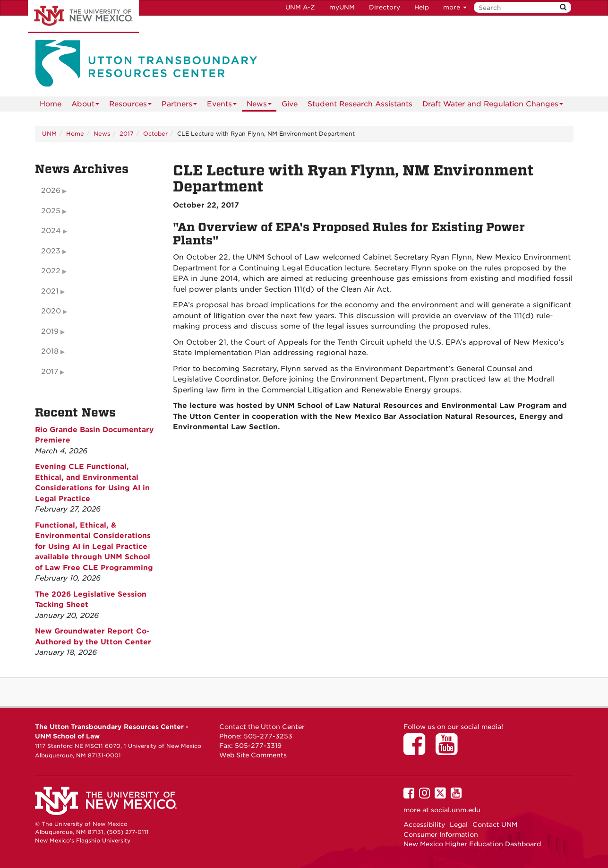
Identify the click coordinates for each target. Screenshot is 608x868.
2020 (51, 311)
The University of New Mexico (83, 17)
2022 (51, 271)
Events (222, 106)
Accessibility (424, 825)
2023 (51, 251)
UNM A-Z (300, 7)
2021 (50, 291)
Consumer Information (441, 834)
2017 (127, 134)
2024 (51, 231)
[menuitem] (51, 104)
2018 (50, 351)
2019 (50, 331)
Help (422, 7)
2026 (51, 191)
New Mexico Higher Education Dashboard (472, 844)
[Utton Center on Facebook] (418, 751)
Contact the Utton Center (262, 727)
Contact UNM (495, 825)
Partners (179, 106)
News (259, 106)
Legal (459, 825)
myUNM (342, 7)
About (85, 106)
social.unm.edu (456, 810)
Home (51, 104)
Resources (130, 106)
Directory (385, 7)
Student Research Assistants (360, 104)
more (455, 7)
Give (290, 104)
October (155, 134)
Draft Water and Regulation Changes (493, 106)
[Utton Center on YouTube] (450, 751)
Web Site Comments (253, 755)
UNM (49, 134)
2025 (51, 211)
